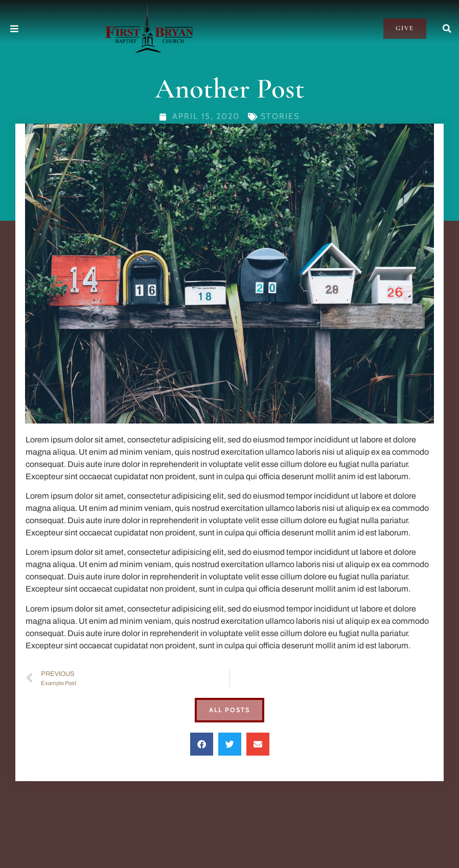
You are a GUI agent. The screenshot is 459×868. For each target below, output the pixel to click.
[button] (447, 29)
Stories (280, 116)
